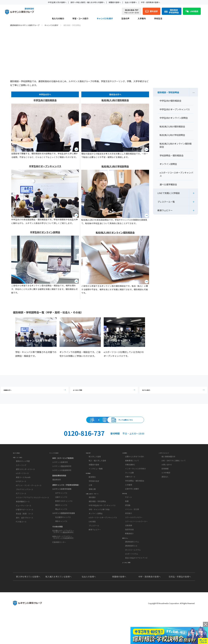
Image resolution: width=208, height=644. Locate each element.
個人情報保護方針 (168, 472)
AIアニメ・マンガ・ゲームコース (29, 504)
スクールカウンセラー (134, 538)
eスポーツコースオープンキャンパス (103, 543)
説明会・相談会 (51, 428)
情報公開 (92, 509)
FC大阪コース (21, 540)
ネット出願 (129, 488)
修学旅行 (129, 534)
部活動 (128, 526)
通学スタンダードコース (25, 488)
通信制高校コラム (132, 567)
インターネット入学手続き (135, 484)
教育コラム (127, 562)
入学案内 (142, 19)
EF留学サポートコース (25, 528)
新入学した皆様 (95, 472)
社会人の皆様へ (131, 2)
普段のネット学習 (23, 480)
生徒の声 (125, 19)
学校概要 (90, 492)
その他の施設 (57, 541)
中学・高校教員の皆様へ (151, 2)
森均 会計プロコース (24, 536)
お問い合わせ (167, 480)
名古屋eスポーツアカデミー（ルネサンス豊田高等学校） (64, 546)
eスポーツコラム (132, 579)
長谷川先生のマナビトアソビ (136, 583)
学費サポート (130, 492)
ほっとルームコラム (133, 575)
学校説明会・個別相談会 (135, 496)
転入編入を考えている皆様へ (59, 607)
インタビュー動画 (96, 484)
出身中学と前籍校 (132, 504)
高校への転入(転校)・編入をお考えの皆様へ (88, 2)
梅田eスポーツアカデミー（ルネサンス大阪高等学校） (64, 551)
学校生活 (158, 19)
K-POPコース (21, 500)
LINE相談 (92, 547)
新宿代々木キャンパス (64, 515)
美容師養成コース (23, 520)
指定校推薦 (129, 550)
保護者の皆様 (94, 480)
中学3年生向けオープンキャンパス (102, 531)
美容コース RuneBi (23, 496)
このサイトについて (168, 467)
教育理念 (92, 497)
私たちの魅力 (58, 19)
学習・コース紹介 (80, 19)
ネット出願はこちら (157, 428)
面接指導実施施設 (59, 490)
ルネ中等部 (166, 488)
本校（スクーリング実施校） (64, 472)
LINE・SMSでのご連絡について (174, 476)
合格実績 (129, 546)
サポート (129, 518)
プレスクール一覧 (166, 202)
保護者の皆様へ (115, 2)
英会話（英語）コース (24, 532)
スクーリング (21, 484)
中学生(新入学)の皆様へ (57, 2)
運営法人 (165, 492)
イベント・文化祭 (132, 530)
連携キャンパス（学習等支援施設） (66, 499)
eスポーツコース (22, 492)
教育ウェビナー (165, 210)
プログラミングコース (24, 508)
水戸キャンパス (61, 507)
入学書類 (129, 500)
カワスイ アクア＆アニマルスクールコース (32, 516)
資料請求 (104, 428)
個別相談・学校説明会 (168, 92)
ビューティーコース (24, 524)
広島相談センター (59, 556)
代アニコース (21, 512)
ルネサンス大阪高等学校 (62, 484)
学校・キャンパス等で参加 (99, 535)
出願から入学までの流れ (135, 472)
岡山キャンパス (61, 523)
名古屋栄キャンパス (63, 531)
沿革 (90, 505)
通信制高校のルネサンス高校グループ (25, 25)
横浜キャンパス (61, 519)
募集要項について (132, 476)
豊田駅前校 (57, 494)
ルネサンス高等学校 (60, 476)
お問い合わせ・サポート (97, 517)
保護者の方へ (41, 392)
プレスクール (94, 551)
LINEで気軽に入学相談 (169, 193)
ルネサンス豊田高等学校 (62, 480)
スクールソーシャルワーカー (136, 542)
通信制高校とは (131, 571)
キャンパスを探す (105, 19)
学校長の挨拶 (94, 501)
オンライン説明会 (96, 539)
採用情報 (165, 484)
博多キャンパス (61, 535)
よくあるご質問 (105, 392)
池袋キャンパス (61, 511)
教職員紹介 (129, 554)
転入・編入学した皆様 (97, 476)
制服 (127, 522)
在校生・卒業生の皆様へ (180, 607)
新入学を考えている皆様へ (28, 607)
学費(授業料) (130, 480)
